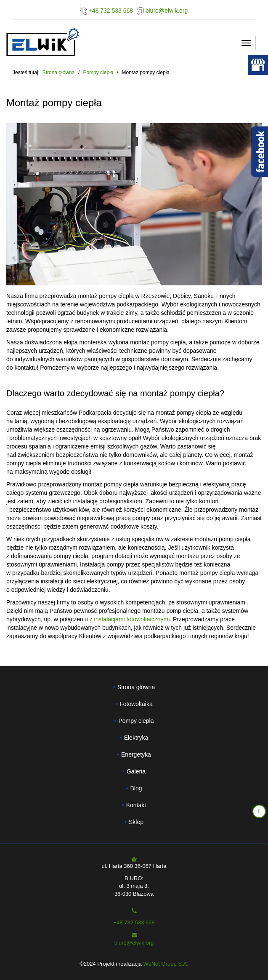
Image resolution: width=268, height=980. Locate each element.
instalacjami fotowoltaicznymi (132, 619)
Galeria (136, 771)
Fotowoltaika (136, 704)
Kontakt (136, 805)
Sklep (136, 822)
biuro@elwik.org (167, 11)
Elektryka (136, 738)
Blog (136, 788)
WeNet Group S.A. (166, 964)
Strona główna (59, 72)
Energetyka (136, 754)
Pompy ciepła (136, 721)
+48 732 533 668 (111, 11)
